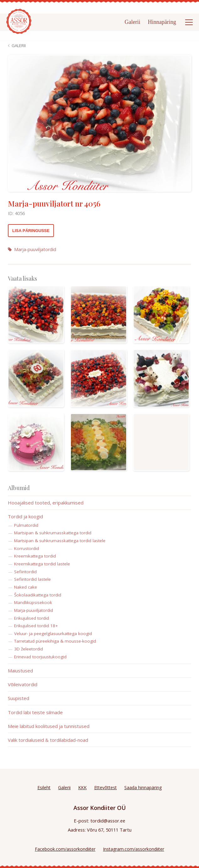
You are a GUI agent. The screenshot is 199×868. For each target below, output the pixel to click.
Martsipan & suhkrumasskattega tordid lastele (60, 541)
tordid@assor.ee (108, 821)
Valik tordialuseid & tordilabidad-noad (48, 740)
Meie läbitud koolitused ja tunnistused (49, 726)
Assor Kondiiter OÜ (100, 808)
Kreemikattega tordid (35, 556)
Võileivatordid (23, 684)
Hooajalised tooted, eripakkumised (46, 503)
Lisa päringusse (31, 231)
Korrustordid (27, 548)
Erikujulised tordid (32, 618)
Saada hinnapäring (143, 787)
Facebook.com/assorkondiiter (65, 849)
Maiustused (20, 671)
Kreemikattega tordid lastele (42, 564)
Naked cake (26, 587)
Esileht (44, 787)
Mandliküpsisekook (33, 602)
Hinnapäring (162, 22)
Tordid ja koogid (25, 516)
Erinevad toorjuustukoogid (40, 657)
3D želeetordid (29, 649)
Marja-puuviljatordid (32, 249)
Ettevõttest (105, 787)
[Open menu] (189, 22)
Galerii (132, 22)
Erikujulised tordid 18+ (36, 626)
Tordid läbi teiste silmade (35, 712)
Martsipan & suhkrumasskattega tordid (53, 533)
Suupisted (19, 698)
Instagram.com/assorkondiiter (134, 849)
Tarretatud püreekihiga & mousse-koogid (55, 641)
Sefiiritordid (25, 572)
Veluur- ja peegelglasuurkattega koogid (53, 633)
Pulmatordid (26, 525)
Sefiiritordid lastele (32, 579)
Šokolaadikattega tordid (38, 595)
